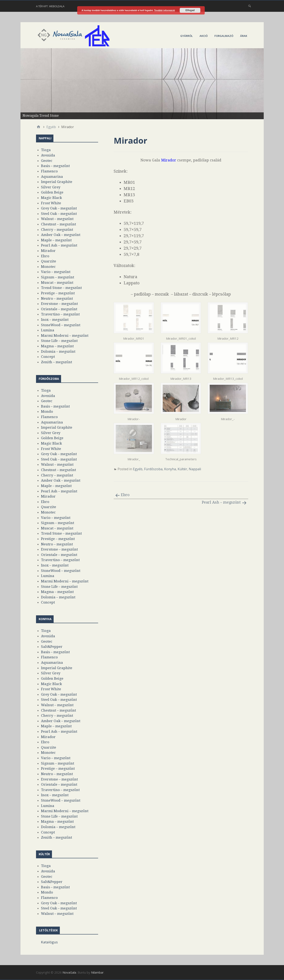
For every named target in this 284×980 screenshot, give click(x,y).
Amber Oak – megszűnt (61, 235)
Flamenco (49, 171)
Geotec (47, 161)
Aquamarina (52, 177)
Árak (244, 36)
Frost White (51, 203)
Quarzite (49, 261)
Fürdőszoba (153, 469)
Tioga (46, 150)
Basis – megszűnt (55, 166)
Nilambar (97, 972)
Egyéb (138, 469)
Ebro (125, 495)
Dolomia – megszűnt (58, 351)
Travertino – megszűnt (60, 314)
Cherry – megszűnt (57, 230)
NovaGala (69, 972)
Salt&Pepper (52, 647)
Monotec (48, 267)
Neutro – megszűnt (57, 298)
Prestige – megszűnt (58, 293)
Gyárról (187, 36)
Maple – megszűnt (56, 240)
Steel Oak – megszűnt (59, 214)
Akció (204, 36)
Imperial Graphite (57, 182)
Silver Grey (51, 187)
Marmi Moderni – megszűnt (65, 335)
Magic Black (51, 198)
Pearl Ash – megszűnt (221, 502)
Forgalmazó (224, 36)
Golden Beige (52, 192)
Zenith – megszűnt (57, 362)
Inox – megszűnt (55, 320)
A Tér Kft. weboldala (50, 6)
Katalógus (49, 942)
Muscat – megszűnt (57, 283)
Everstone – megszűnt (59, 304)
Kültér (182, 469)
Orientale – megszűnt (59, 309)
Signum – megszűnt (58, 277)
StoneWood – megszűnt (61, 325)
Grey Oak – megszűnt (59, 208)
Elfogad (190, 10)
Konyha (170, 469)
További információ (164, 10)
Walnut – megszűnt (57, 219)
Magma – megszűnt (57, 346)
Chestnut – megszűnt (58, 224)
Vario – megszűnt (56, 272)
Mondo (47, 411)
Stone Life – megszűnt (59, 341)
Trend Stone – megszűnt (61, 288)
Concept (48, 357)
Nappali (195, 469)
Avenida (48, 155)
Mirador (48, 251)
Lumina (48, 330)
